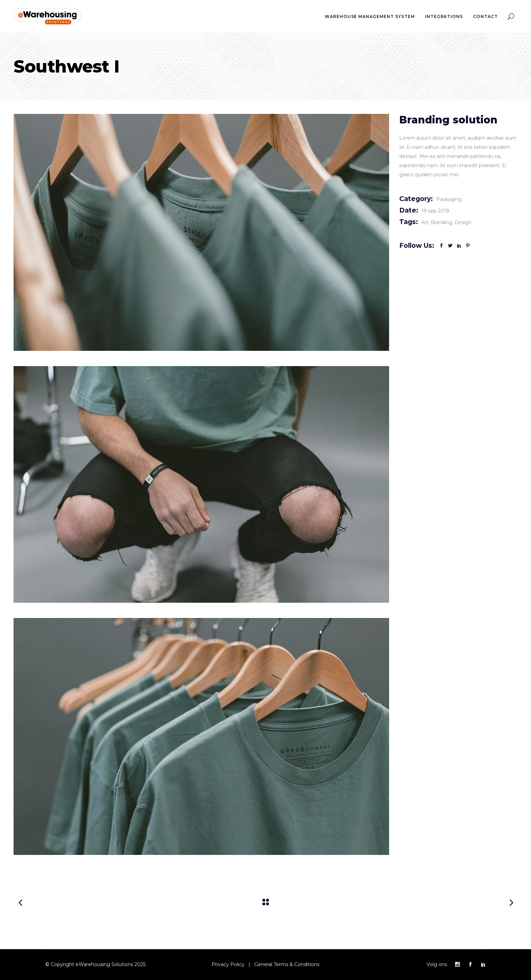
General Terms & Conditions (287, 964)
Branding (441, 222)
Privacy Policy (228, 964)
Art (425, 222)
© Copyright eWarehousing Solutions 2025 (95, 964)
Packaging (449, 199)
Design (463, 222)
